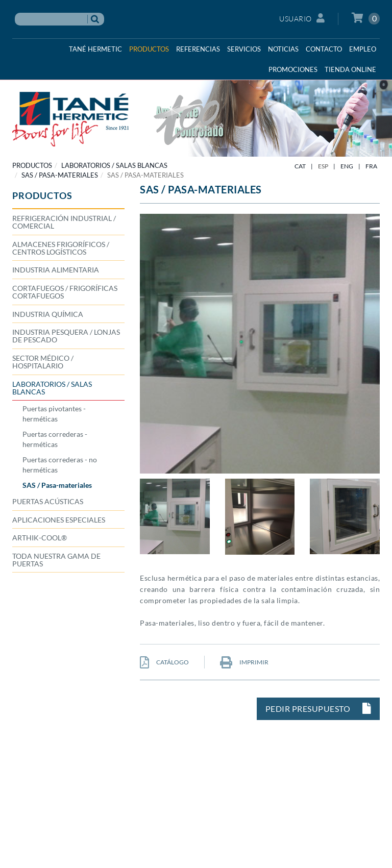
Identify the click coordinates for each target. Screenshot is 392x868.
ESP (323, 166)
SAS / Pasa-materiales (60, 175)
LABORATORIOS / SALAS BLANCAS (114, 165)
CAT (300, 166)
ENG (347, 166)
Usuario (302, 18)
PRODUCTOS (32, 165)
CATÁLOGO (164, 662)
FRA (371, 166)
